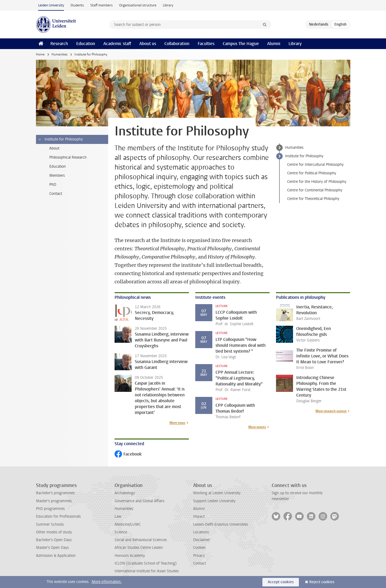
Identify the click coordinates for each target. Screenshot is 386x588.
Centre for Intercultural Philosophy (315, 165)
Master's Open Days (52, 548)
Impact (199, 516)
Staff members (101, 5)
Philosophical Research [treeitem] (68, 157)
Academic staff (117, 44)
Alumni (274, 44)
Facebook (128, 455)
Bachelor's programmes (55, 493)
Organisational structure (138, 5)
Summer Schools (50, 524)
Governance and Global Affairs (139, 501)
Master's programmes (54, 501)
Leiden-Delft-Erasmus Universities (221, 524)
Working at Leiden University (217, 493)
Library (168, 5)
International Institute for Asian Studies (147, 571)
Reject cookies (322, 582)
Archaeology (125, 493)
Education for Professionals (58, 516)
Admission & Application (56, 556)
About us (148, 44)
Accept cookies (281, 582)
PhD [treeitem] (53, 185)
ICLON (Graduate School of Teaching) (146, 563)
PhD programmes (50, 509)
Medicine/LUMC (128, 524)
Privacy (199, 556)
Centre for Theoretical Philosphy (313, 199)
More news (177, 423)
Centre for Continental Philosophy (315, 190)
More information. (107, 582)
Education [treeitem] (58, 166)
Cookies (199, 548)
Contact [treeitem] (56, 194)
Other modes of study (54, 532)
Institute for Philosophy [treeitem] (60, 139)
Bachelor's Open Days (54, 540)
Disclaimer (202, 540)
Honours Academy (130, 556)
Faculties (206, 44)
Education (86, 44)
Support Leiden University (214, 501)
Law (118, 516)
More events (257, 427)
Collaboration (177, 44)
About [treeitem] (54, 148)
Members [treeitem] (57, 176)
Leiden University (51, 5)
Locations (201, 532)
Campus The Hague (241, 44)
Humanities (59, 54)
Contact (200, 563)
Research (59, 44)
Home (40, 54)
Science (121, 532)
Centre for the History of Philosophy (317, 182)
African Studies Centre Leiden (139, 548)
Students (77, 5)
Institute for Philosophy (304, 156)
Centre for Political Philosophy (312, 173)
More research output (331, 411)
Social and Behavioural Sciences (141, 540)
